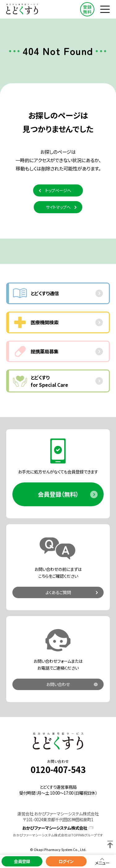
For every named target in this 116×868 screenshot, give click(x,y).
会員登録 (22, 861)
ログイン (66, 861)
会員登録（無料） (58, 494)
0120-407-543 (58, 770)
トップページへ (58, 190)
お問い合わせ (58, 684)
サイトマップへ (58, 207)
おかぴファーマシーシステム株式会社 (55, 828)
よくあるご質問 (58, 592)
